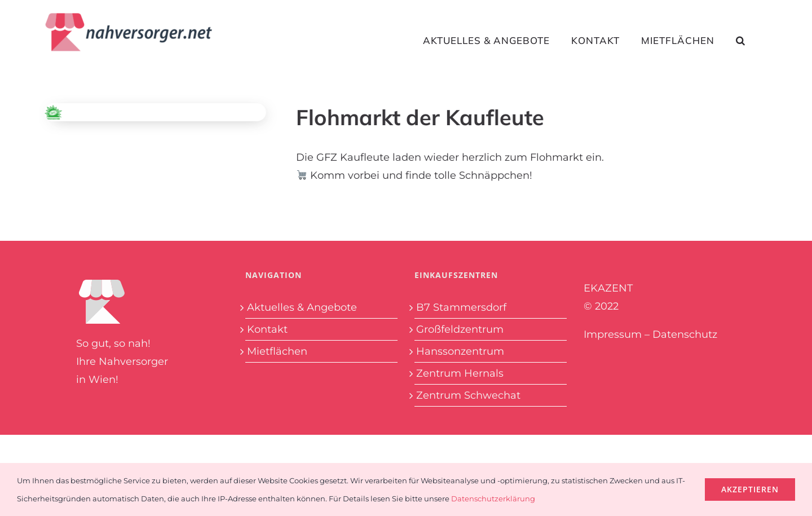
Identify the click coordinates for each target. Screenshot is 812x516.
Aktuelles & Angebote (302, 307)
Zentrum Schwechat (468, 395)
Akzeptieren (750, 489)
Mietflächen (277, 351)
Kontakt (267, 329)
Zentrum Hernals (460, 373)
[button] (741, 40)
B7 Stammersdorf (461, 307)
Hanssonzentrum (460, 351)
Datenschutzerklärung (493, 499)
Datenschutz (685, 334)
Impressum (613, 334)
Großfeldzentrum (460, 329)
